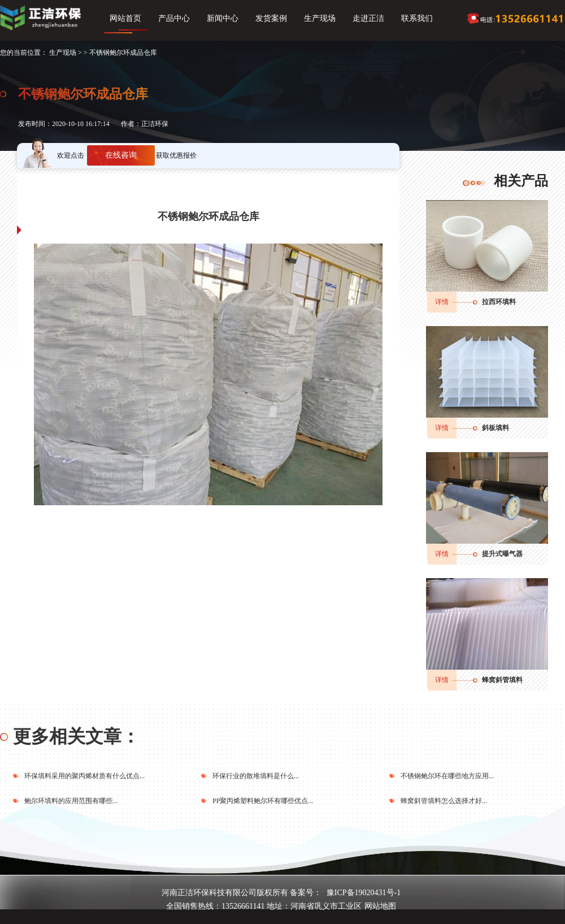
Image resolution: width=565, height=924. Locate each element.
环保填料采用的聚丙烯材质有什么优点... (84, 776)
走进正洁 (368, 18)
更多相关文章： (76, 736)
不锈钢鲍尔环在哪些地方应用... (447, 776)
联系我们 (417, 18)
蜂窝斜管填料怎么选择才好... (444, 801)
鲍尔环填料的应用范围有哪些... (71, 801)
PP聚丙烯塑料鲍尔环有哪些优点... (263, 801)
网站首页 (125, 18)
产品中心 (174, 18)
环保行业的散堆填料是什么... (256, 776)
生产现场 (320, 18)
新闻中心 (223, 18)
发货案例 (271, 18)
